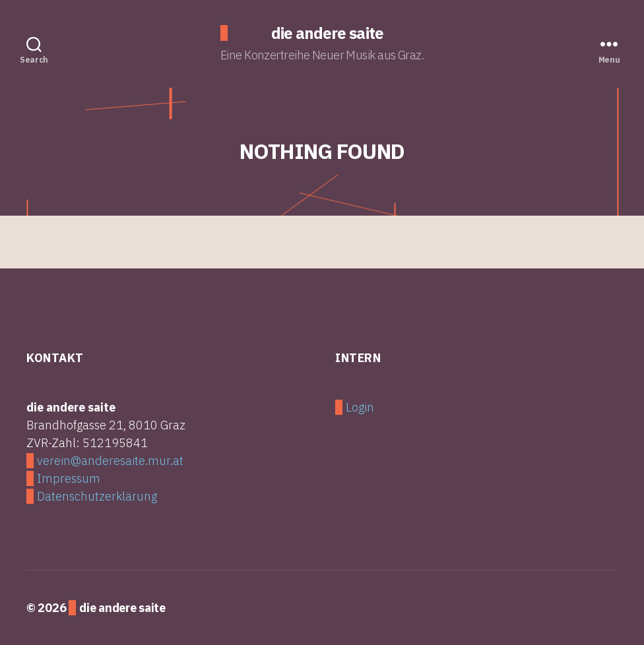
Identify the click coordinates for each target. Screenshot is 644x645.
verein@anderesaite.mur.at (110, 461)
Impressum (69, 478)
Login (360, 407)
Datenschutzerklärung (97, 496)
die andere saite (327, 33)
